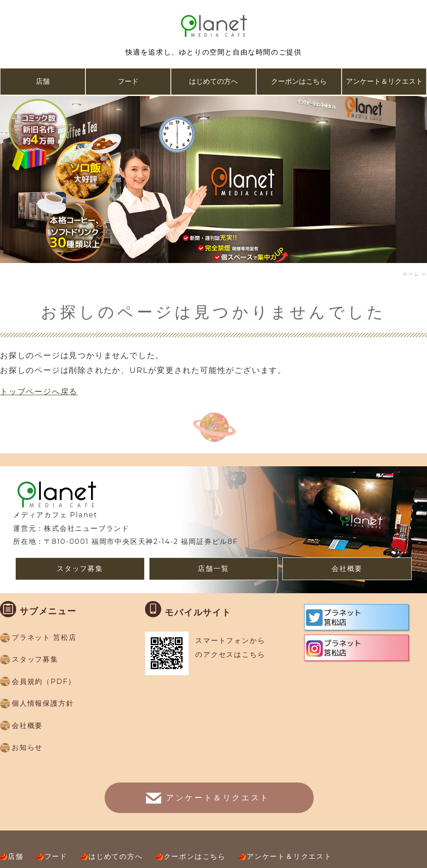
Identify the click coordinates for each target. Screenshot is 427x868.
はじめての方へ (213, 81)
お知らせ (27, 747)
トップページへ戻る (39, 392)
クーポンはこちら (299, 81)
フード (128, 81)
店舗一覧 (213, 569)
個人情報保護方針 (43, 703)
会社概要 (347, 569)
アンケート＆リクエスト (384, 81)
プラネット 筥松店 (44, 637)
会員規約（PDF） (44, 682)
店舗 (43, 81)
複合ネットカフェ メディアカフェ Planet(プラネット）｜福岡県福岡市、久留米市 (213, 26)
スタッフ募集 (80, 569)
